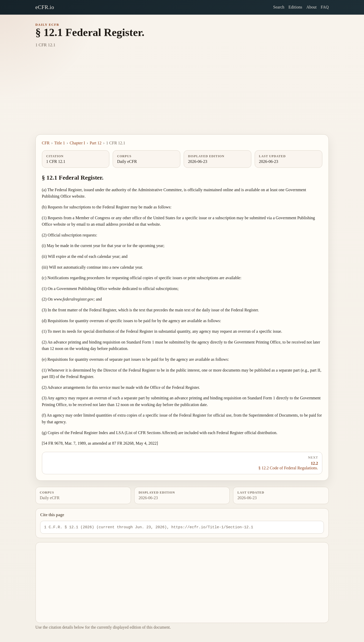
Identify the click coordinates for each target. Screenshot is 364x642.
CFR (46, 143)
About (312, 7)
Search (279, 7)
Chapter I (77, 143)
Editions (295, 7)
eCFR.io (45, 7)
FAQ (325, 7)
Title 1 (60, 143)
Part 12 (96, 143)
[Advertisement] (182, 96)
